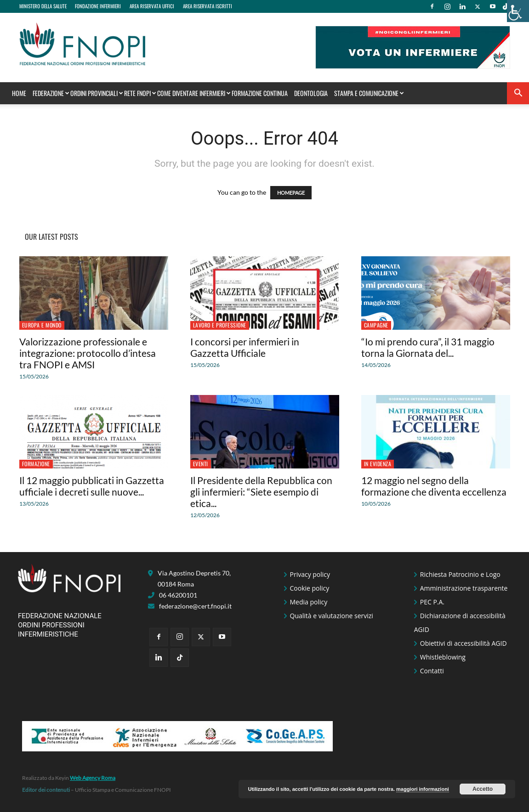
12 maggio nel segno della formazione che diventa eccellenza (434, 486)
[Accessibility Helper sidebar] (518, 11)
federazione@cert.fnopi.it (195, 606)
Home (19, 93)
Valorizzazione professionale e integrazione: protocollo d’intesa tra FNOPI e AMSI (88, 353)
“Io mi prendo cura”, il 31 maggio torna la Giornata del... (428, 347)
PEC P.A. (432, 602)
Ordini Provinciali (96, 93)
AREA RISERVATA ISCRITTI (208, 6)
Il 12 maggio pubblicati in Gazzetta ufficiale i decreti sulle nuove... (92, 486)
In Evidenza (378, 464)
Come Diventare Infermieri (193, 93)
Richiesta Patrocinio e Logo (460, 574)
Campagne (376, 325)
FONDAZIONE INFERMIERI (98, 6)
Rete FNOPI (139, 93)
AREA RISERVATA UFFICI (152, 6)
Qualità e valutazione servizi (332, 616)
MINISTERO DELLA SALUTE (43, 6)
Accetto (483, 789)
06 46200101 (178, 595)
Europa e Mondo (42, 325)
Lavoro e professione (220, 325)
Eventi (201, 464)
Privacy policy (310, 574)
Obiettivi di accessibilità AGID (464, 643)
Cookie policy (310, 588)
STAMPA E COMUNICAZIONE (368, 93)
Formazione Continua (260, 93)
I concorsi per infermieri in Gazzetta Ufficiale (245, 347)
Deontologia (311, 93)
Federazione (50, 93)
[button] (518, 94)
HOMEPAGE (291, 193)
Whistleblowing (443, 657)
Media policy (309, 602)
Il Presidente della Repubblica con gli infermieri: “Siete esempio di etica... (261, 492)
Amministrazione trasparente (464, 588)
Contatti (432, 671)
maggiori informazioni (423, 789)
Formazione (36, 464)
